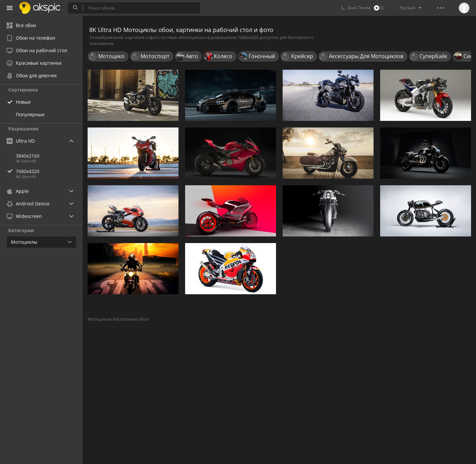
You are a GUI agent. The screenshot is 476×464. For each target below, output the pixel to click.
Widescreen (24, 216)
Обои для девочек (32, 75)
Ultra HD (21, 141)
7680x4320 (49, 171)
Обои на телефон (31, 38)
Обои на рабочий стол (37, 50)
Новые (23, 102)
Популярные (30, 114)
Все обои (21, 25)
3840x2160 (28, 156)
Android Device (28, 204)
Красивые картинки (34, 63)
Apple (18, 191)
